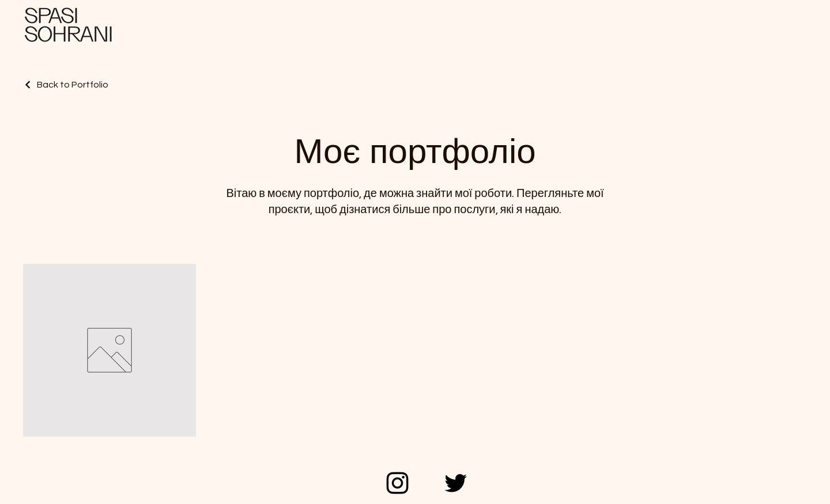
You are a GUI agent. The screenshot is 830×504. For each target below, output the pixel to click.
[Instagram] (397, 483)
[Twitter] (456, 483)
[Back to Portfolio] (66, 85)
